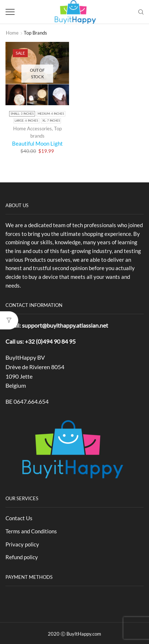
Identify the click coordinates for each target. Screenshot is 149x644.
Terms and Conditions (31, 531)
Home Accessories (33, 129)
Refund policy (22, 557)
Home (12, 33)
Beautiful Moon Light (37, 143)
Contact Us (19, 518)
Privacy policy (22, 544)
